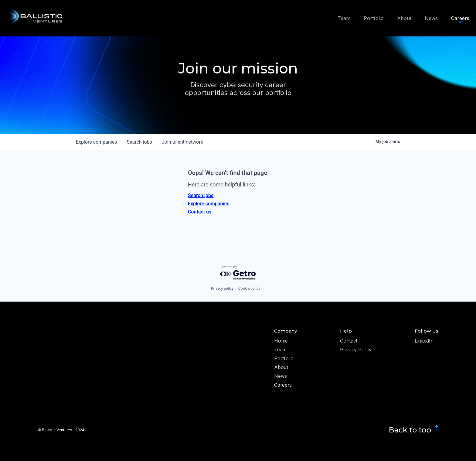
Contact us (200, 212)
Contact (349, 341)
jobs (139, 142)
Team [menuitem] (344, 18)
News (280, 376)
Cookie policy (249, 289)
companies (96, 142)
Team (280, 350)
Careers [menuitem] (460, 18)
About (281, 367)
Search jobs (201, 195)
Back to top (410, 430)
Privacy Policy (356, 350)
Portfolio (284, 359)
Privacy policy (222, 289)
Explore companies (209, 204)
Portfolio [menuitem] (374, 18)
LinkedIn (424, 341)
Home (281, 341)
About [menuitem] (404, 18)
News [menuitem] (431, 18)
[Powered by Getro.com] (238, 273)
